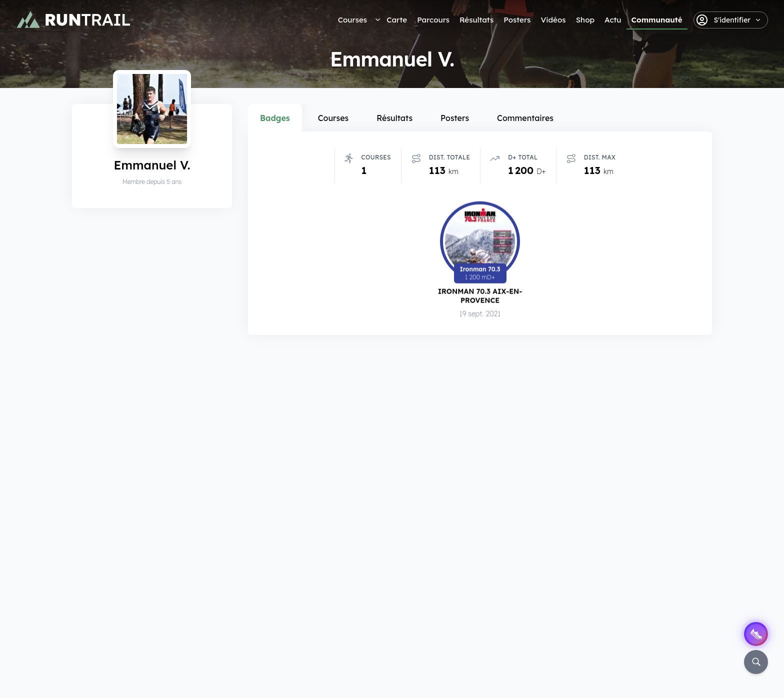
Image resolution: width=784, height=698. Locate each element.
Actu (613, 20)
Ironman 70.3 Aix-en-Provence (480, 296)
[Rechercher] (756, 662)
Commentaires (525, 118)
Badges (275, 118)
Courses (352, 20)
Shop (585, 20)
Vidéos (553, 20)
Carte (397, 20)
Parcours (433, 20)
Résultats (476, 20)
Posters (517, 20)
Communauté (657, 20)
